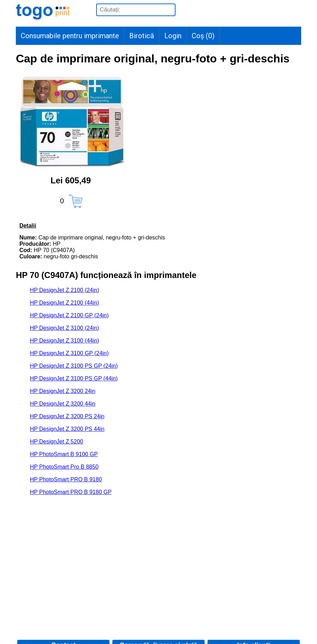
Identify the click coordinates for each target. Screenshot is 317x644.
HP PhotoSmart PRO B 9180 (66, 479)
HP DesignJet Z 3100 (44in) (64, 341)
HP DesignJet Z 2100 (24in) (64, 290)
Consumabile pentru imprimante (70, 36)
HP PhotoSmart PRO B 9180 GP (71, 492)
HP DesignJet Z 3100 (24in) (64, 328)
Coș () (203, 36)
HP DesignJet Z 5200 (57, 442)
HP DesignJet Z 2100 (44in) (64, 303)
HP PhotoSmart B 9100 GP (64, 454)
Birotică (142, 36)
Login (173, 36)
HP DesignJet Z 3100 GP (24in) (69, 353)
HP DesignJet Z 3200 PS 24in (67, 416)
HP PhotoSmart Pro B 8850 (64, 467)
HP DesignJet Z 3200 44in (62, 404)
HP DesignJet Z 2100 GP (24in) (69, 315)
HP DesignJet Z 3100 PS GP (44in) (74, 378)
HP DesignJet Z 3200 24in (62, 391)
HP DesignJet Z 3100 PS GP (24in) (74, 366)
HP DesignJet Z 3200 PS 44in (67, 429)
